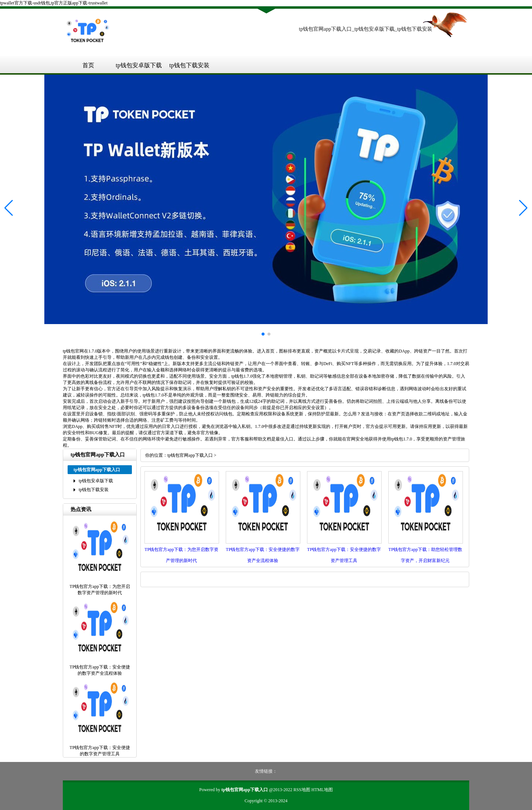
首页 (88, 65)
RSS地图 (302, 790)
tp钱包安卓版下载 (139, 65)
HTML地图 (322, 790)
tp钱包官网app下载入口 (190, 455)
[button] (523, 208)
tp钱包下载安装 (189, 65)
